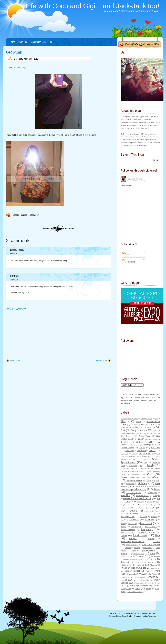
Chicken (155, 445)
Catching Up (135, 445)
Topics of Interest (132, 571)
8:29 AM (14, 254)
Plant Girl (14, 276)
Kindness (140, 502)
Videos (124, 580)
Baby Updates (139, 430)
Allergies (137, 424)
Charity (146, 445)
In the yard (152, 493)
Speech (124, 553)
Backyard (133, 433)
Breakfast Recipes (151, 439)
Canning (124, 445)
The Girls (149, 559)
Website (146, 580)
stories (130, 556)
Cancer (152, 442)
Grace (148, 477)
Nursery (143, 517)
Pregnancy (34, 215)
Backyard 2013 (144, 433)
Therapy (153, 565)
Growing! (14, 52)
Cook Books (141, 451)
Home (12, 42)
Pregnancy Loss (128, 532)
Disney (134, 459)
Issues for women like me (137, 498)
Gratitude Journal (135, 480)
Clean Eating (129, 451)
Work (138, 589)
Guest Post (130, 484)
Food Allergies (129, 471)
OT (122, 520)
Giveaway (125, 477)
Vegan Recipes (126, 577)
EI (141, 466)
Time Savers (156, 568)
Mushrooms (148, 514)
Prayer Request (128, 530)
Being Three (145, 436)
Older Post (15, 361)
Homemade (138, 486)
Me (132, 505)
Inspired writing (143, 496)
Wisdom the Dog (145, 586)
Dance (139, 456)
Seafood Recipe (132, 545)
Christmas (156, 448)
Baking (155, 433)
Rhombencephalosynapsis (133, 542)
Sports (151, 553)
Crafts (134, 454)
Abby (123, 421)
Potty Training (151, 526)
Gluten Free (139, 477)
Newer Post (101, 361)
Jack (128, 502)
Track (148, 571)
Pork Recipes (136, 527)
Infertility (125, 495)
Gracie (157, 477)
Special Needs (148, 550)
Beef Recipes (127, 436)
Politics (123, 526)
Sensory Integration (151, 545)
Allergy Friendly (151, 424)
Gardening (136, 474)
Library (150, 502)
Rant (158, 535)
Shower (128, 548)
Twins (157, 571)
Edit (50, 42)
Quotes (124, 535)
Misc (152, 508)
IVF (159, 499)
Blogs (137, 439)
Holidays (143, 483)
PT (154, 532)
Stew (122, 556)
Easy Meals (133, 466)
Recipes (133, 539)
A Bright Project (147, 419)
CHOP (142, 448)
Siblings (137, 548)
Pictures (24, 215)
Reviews (151, 539)
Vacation (143, 574)
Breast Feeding (127, 442)
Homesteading (152, 486)
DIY (144, 459)
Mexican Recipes (138, 508)
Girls (150, 474)
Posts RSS (23, 42)
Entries (128, 44)
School (157, 541)
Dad (159, 453)
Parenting (150, 520)
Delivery (148, 456)
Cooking (152, 451)
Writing (148, 589)
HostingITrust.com (149, 616)
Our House (134, 520)
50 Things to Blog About (129, 419)
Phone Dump (132, 524)
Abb (156, 419)
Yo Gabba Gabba (135, 592)
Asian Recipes (126, 427)
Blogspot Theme (115, 616)
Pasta (123, 524)
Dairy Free (129, 456)
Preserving (144, 532)
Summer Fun (142, 556)
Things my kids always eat (133, 568)
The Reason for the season (142, 562)
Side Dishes (148, 548)
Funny (149, 471)
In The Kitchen (134, 493)
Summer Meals (137, 559)
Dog (146, 462)
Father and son (126, 468)
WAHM (136, 580)
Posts (126, 254)
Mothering (134, 514)
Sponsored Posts (138, 554)
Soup (134, 550)
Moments (147, 511)
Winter (132, 586)
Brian (141, 442)
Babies (138, 427)
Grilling (148, 481)
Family (150, 465)
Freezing (140, 471)
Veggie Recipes (140, 577)
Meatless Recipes (150, 505)
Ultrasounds (131, 574)
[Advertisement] (31, 335)
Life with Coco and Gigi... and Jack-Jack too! (92, 6)
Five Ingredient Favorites (144, 468)
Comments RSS (38, 42)
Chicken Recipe (127, 448)
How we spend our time (133, 489)
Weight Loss (139, 583)
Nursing (154, 517)
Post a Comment (16, 309)
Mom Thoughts (129, 511)
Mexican (124, 508)
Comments (148, 44)
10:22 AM (14, 280)
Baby (149, 427)
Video (152, 577)
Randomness (140, 535)
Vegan (155, 574)
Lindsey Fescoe (17, 250)
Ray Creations (136, 616)
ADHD (138, 422)
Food (158, 468)
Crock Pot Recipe (146, 453)
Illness (157, 489)
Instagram (157, 496)
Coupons (124, 453)
